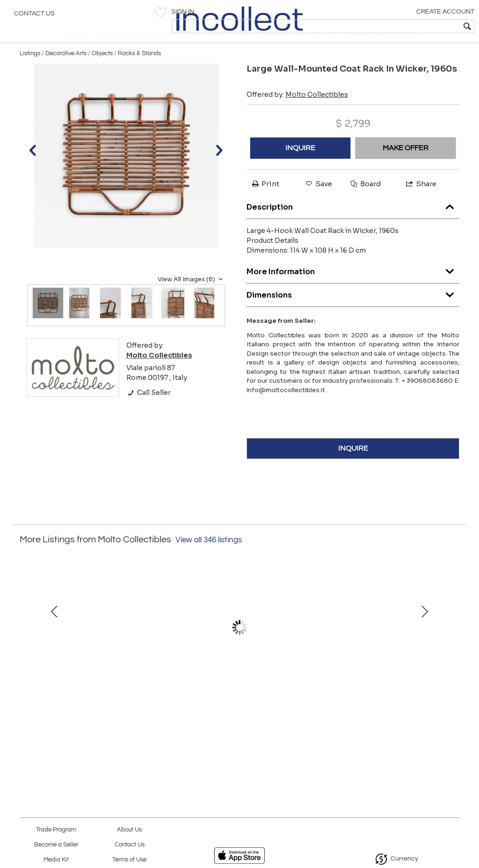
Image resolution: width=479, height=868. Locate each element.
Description (353, 222)
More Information (353, 287)
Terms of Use (129, 860)
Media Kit (56, 860)
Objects (102, 71)
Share (421, 202)
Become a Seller (56, 845)
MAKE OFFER (406, 166)
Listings (30, 71)
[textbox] (404, 26)
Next (452, 655)
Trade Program (56, 830)
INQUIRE (300, 166)
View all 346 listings (209, 558)
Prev (27, 655)
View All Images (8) (191, 297)
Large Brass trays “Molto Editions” (239, 711)
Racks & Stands (139, 71)
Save (318, 202)
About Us (129, 830)
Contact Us (34, 16)
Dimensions (353, 310)
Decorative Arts (66, 71)
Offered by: (297, 113)
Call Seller (149, 411)
